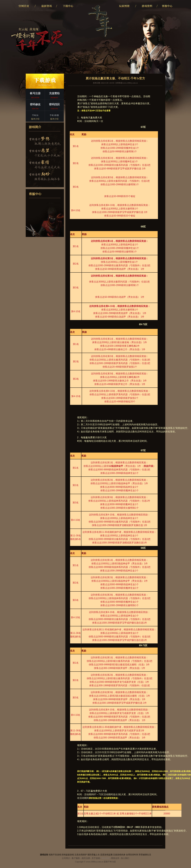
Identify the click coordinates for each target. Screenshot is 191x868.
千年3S (35, 118)
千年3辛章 (54, 118)
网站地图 (106, 858)
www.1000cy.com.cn (130, 83)
